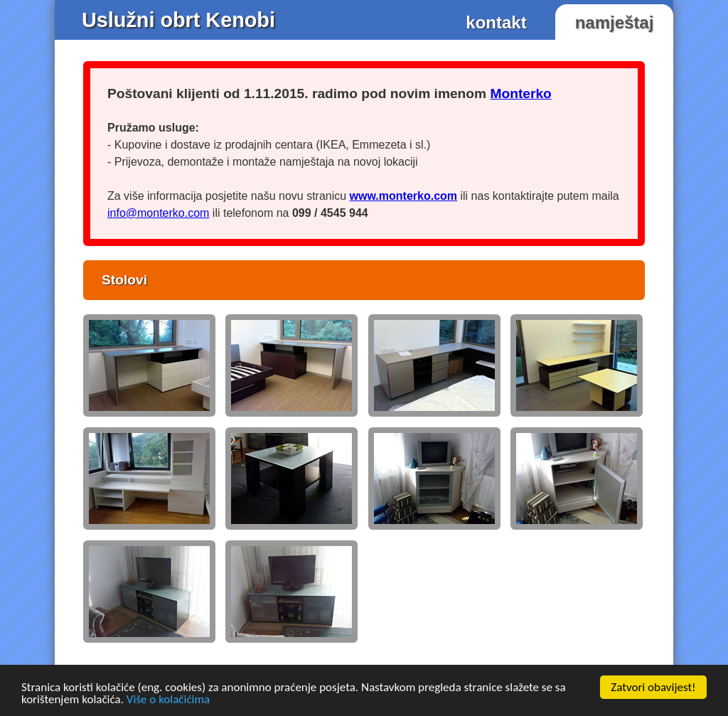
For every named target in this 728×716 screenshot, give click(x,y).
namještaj (615, 22)
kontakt (496, 22)
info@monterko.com (158, 213)
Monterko (520, 93)
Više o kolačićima (168, 700)
